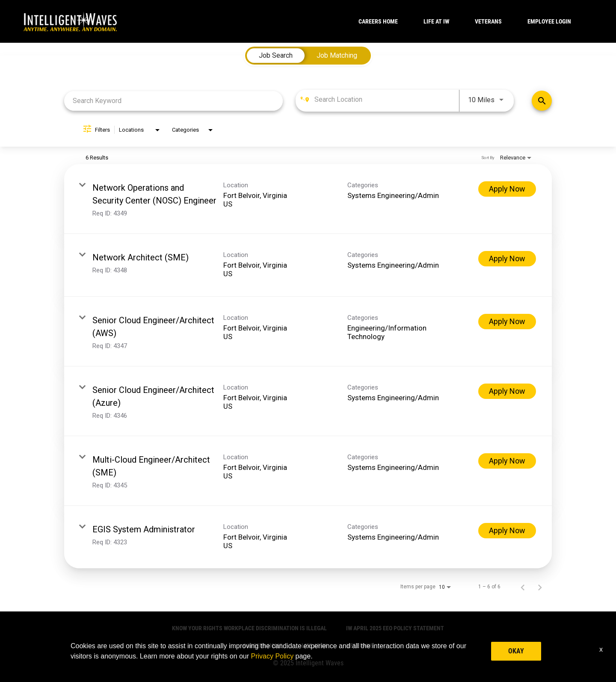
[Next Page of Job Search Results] (540, 587)
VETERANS (488, 21)
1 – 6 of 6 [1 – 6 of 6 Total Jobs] (489, 587)
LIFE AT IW (436, 21)
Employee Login (549, 21)
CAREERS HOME (378, 21)
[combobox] (173, 101)
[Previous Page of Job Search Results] (523, 587)
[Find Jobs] (542, 101)
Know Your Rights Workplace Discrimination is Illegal (249, 628)
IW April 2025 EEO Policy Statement (395, 628)
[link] (308, 199)
